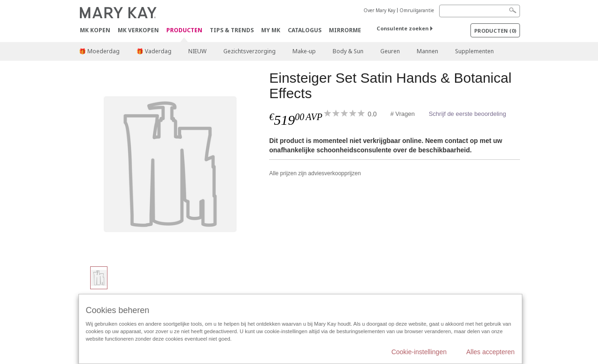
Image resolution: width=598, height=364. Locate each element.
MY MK (271, 30)
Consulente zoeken (402, 28)
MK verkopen (138, 30)
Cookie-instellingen (419, 352)
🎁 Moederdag (99, 51)
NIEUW (197, 51)
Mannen (427, 51)
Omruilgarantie (417, 10)
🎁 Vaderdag (154, 51)
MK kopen (95, 30)
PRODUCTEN (184, 31)
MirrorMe (345, 30)
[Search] (480, 11)
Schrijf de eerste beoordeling (468, 114)
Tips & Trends (232, 30)
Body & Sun (348, 51)
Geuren (390, 51)
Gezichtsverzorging (249, 51)
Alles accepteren (491, 352)
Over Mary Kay (379, 10)
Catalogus (305, 30)
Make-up (304, 51)
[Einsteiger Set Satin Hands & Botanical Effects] (171, 164)
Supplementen (474, 51)
